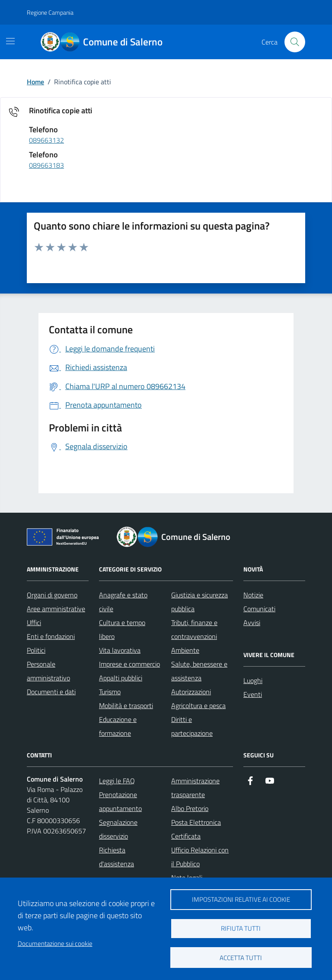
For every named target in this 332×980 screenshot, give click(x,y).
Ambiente (185, 650)
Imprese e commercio (129, 664)
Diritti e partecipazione (192, 726)
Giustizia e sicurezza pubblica (200, 602)
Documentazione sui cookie (55, 943)
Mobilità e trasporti (126, 705)
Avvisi (252, 622)
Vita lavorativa (120, 650)
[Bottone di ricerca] (295, 42)
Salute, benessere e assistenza (199, 671)
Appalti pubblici (121, 678)
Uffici (34, 622)
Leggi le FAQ (117, 781)
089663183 (46, 166)
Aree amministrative (56, 609)
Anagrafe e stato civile (123, 602)
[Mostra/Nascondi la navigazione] (10, 41)
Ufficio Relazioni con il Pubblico (200, 857)
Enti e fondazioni (51, 636)
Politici (36, 650)
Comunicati (259, 609)
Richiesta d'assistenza (117, 857)
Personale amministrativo (48, 671)
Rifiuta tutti (241, 928)
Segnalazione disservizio (118, 829)
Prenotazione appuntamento (120, 801)
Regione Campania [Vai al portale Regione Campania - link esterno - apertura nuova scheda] (50, 12)
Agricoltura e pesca (198, 705)
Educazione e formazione (118, 726)
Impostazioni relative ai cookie (241, 899)
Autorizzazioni (191, 692)
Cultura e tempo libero (122, 629)
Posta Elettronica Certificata (196, 829)
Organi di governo (52, 595)
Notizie (253, 595)
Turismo (110, 692)
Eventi (253, 694)
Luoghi (253, 680)
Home (35, 82)
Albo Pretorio (190, 808)
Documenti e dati (51, 692)
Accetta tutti (241, 958)
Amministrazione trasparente (195, 788)
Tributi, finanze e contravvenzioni (194, 629)
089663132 (46, 140)
